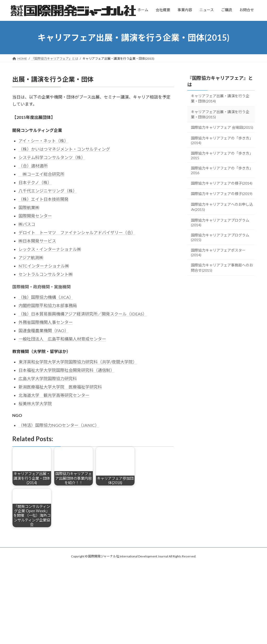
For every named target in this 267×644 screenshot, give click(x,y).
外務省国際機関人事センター (46, 322)
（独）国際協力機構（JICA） (46, 297)
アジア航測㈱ (31, 257)
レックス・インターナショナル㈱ (50, 249)
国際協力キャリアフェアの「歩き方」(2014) (222, 140)
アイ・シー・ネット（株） (43, 141)
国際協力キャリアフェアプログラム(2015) (220, 237)
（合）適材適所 (33, 166)
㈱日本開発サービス (37, 241)
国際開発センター (35, 216)
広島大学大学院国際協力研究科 (48, 378)
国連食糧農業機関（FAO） (44, 330)
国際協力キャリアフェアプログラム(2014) (220, 223)
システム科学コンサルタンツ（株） (52, 157)
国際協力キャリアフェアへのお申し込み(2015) (222, 207)
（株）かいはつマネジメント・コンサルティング (64, 149)
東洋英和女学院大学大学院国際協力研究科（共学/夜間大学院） (78, 362)
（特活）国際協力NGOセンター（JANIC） (59, 425)
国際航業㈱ (29, 207)
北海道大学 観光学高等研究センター (54, 395)
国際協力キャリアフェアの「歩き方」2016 (222, 170)
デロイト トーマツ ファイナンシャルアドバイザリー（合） (77, 232)
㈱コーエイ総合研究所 (41, 174)
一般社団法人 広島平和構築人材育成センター (62, 339)
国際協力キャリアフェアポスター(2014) (218, 253)
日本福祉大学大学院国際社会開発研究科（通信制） (66, 370)
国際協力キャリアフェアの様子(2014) (222, 183)
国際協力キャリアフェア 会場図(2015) (222, 127)
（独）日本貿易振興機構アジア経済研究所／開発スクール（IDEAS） (83, 314)
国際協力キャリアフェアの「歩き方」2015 (222, 156)
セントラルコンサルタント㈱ (46, 274)
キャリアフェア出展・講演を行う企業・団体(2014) (220, 98)
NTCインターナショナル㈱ (44, 266)
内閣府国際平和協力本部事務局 (48, 305)
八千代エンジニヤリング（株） (48, 191)
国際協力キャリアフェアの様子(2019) (222, 194)
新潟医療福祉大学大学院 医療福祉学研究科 (60, 387)
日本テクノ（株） (35, 182)
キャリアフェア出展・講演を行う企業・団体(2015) (220, 114)
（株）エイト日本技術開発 (44, 199)
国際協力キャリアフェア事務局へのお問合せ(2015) (222, 268)
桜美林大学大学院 (35, 403)
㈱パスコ (27, 224)
